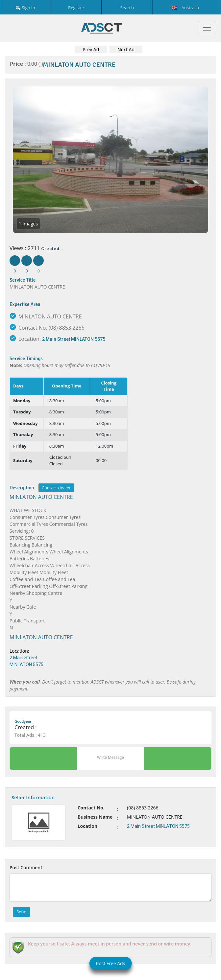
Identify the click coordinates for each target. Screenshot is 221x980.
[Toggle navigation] (207, 28)
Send (21, 912)
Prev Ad (91, 49)
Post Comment (26, 867)
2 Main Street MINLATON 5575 (74, 339)
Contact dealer (56, 488)
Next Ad (126, 49)
